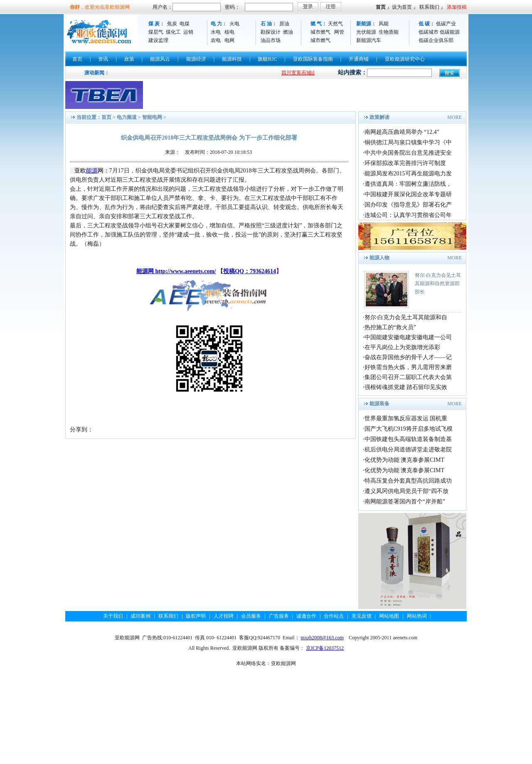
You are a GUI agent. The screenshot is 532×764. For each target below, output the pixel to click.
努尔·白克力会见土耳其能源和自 (406, 317)
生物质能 (389, 32)
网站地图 (389, 616)
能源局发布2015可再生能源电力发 (408, 174)
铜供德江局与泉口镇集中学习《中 (408, 142)
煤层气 (156, 32)
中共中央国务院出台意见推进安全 (408, 153)
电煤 (185, 24)
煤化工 (173, 32)
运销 (188, 32)
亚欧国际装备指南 (313, 59)
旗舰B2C (267, 59)
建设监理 (158, 40)
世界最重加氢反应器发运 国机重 (406, 418)
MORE (454, 117)
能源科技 (232, 59)
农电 (216, 40)
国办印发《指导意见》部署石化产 (408, 205)
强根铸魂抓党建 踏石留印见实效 (406, 387)
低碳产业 (446, 24)
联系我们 (429, 7)
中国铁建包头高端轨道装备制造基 (408, 439)
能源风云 (160, 59)
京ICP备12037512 (325, 648)
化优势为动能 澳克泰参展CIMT (405, 460)
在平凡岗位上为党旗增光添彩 (402, 347)
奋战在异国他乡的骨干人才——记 (408, 357)
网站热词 (417, 616)
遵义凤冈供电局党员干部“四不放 (406, 491)
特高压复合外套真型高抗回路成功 (408, 481)
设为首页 (402, 7)
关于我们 (113, 616)
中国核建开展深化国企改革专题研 (408, 194)
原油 (284, 24)
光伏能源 (366, 32)
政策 (129, 59)
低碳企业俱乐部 (436, 40)
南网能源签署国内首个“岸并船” (405, 502)
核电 (229, 32)
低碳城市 (429, 32)
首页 (381, 7)
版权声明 (196, 616)
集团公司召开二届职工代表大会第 (408, 377)
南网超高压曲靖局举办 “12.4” (402, 132)
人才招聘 (224, 616)
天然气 (335, 24)
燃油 (288, 32)
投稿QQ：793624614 (250, 271)
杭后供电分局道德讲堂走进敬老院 (408, 450)
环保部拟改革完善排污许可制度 (405, 163)
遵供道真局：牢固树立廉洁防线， (408, 184)
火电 (234, 24)
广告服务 (279, 616)
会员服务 (251, 616)
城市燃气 (320, 32)
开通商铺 (359, 59)
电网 (229, 40)
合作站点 (334, 616)
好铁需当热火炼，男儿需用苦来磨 (408, 367)
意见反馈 (362, 616)
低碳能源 (450, 32)
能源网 (146, 271)
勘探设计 (271, 32)
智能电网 (152, 117)
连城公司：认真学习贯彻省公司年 (408, 215)
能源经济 (196, 59)
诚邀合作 (306, 616)
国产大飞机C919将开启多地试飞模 (409, 429)
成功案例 (140, 616)
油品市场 (271, 40)
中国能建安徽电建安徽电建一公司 (408, 337)
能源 (92, 171)
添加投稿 (457, 7)
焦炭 (172, 24)
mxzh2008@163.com (322, 638)
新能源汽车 (369, 40)
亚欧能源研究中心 (405, 59)
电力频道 (127, 117)
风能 (384, 24)
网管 (339, 32)
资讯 (103, 59)
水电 (216, 32)
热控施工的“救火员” (390, 327)
